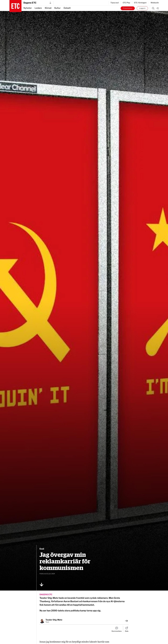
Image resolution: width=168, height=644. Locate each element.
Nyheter (28, 8)
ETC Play (126, 3)
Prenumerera (128, 8)
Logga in (142, 8)
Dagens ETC (37, 3)
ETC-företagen (140, 3)
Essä (42, 549)
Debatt (67, 8)
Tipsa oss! (115, 3)
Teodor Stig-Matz (54, 620)
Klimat (48, 8)
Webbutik (155, 3)
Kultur (57, 8)
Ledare (38, 8)
